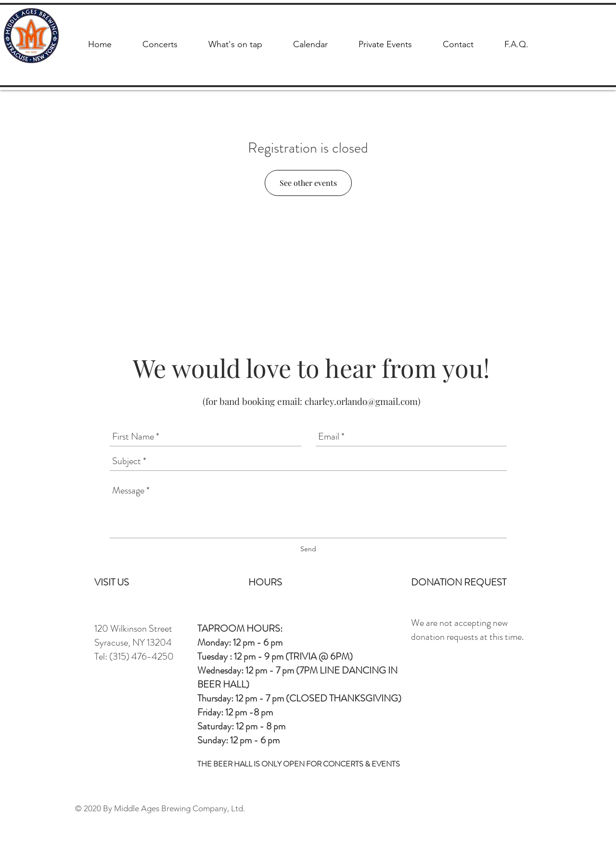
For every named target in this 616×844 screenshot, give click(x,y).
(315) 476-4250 (141, 656)
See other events (308, 183)
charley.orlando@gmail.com (361, 401)
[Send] (308, 549)
